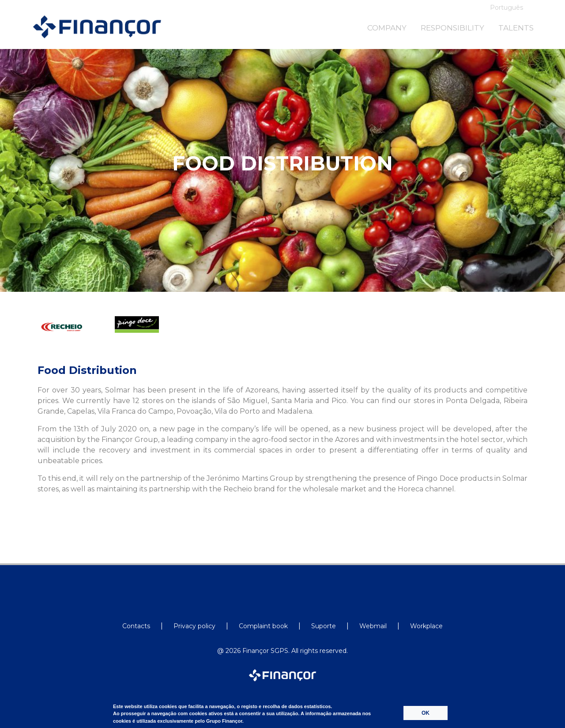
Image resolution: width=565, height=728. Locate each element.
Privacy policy (194, 626)
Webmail (373, 626)
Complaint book (263, 626)
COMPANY (387, 28)
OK (426, 713)
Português (507, 8)
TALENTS (516, 28)
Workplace (426, 626)
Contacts (136, 626)
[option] (72, 336)
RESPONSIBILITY (452, 28)
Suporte (324, 626)
